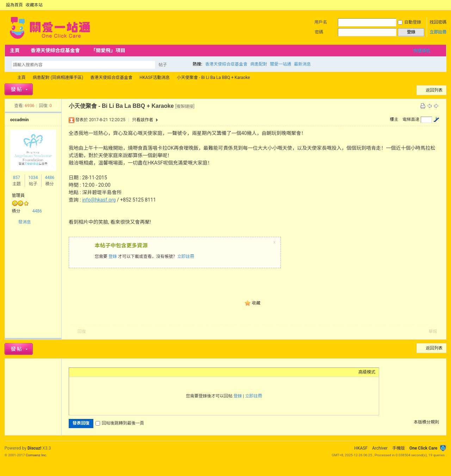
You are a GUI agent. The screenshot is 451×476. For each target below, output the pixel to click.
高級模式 (367, 372)
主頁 (15, 50)
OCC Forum (7, 78)
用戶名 (321, 22)
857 (17, 178)
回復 (82, 332)
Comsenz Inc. (36, 455)
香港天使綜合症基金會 (55, 50)
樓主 (394, 119)
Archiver (380, 448)
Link (99, 372)
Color (81, 372)
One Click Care (423, 448)
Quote (108, 372)
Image (90, 372)
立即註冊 (438, 32)
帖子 (163, 65)
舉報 (433, 332)
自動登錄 (409, 22)
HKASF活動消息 (155, 78)
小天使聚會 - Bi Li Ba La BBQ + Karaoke (214, 78)
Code (117, 372)
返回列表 (434, 90)
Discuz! (34, 448)
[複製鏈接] (185, 106)
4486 (50, 178)
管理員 (18, 196)
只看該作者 (143, 120)
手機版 (399, 448)
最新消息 (302, 64)
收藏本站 (34, 5)
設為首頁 (14, 5)
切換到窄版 (442, 5)
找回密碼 (438, 22)
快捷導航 (422, 51)
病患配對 (259, 64)
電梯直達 (411, 119)
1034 (33, 178)
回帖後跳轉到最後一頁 (120, 423)
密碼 (319, 32)
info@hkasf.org (99, 200)
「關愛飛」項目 (108, 50)
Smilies (125, 372)
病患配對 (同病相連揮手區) (58, 78)
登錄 (113, 256)
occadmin (20, 120)
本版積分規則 (426, 422)
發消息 (25, 222)
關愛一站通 (280, 64)
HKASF (361, 448)
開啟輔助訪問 (437, 5)
